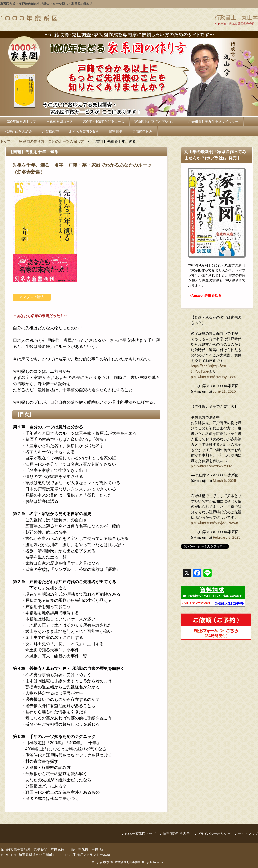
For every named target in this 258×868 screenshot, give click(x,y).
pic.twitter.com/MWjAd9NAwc (214, 523)
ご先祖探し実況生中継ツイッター (213, 122)
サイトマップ (248, 834)
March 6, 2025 (224, 481)
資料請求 (116, 131)
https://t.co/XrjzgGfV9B (209, 366)
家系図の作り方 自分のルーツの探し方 (52, 141)
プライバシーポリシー (214, 834)
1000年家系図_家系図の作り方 (29, 18)
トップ (5, 141)
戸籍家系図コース (60, 122)
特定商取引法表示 (176, 834)
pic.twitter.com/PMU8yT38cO (214, 377)
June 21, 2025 (224, 391)
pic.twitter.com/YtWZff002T (212, 466)
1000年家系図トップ (21, 122)
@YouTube (200, 371)
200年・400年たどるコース (104, 122)
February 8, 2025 (227, 537)
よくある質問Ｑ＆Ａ (84, 131)
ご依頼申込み (142, 131)
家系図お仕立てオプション (156, 122)
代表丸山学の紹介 (19, 131)
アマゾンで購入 (32, 297)
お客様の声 (50, 131)
